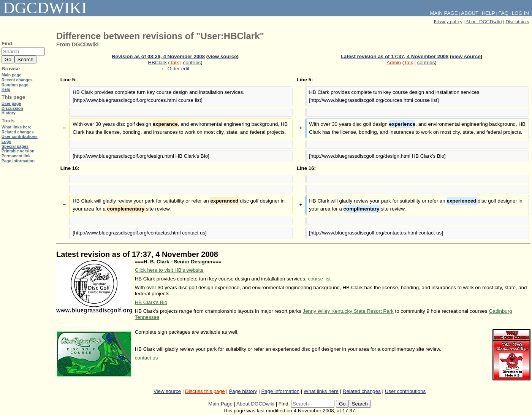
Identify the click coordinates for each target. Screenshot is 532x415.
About (470, 13)
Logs (6, 141)
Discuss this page (205, 391)
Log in (520, 13)
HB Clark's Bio (151, 302)
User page (11, 103)
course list (319, 279)
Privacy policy (448, 21)
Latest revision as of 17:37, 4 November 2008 (395, 56)
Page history (243, 391)
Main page (11, 75)
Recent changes (17, 80)
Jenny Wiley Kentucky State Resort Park (348, 311)
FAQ (503, 13)
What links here (321, 391)
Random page (15, 85)
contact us (146, 358)
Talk (174, 63)
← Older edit (175, 69)
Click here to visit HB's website (169, 270)
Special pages (15, 146)
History (9, 113)
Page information (280, 391)
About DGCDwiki (484, 21)
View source (167, 391)
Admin (394, 63)
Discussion (12, 108)
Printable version (18, 151)
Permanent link (16, 156)
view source (222, 56)
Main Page (220, 404)
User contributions (405, 391)
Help (488, 13)
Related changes (362, 391)
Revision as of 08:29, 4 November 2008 (158, 56)
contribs (192, 63)
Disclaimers (517, 21)
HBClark (157, 63)
